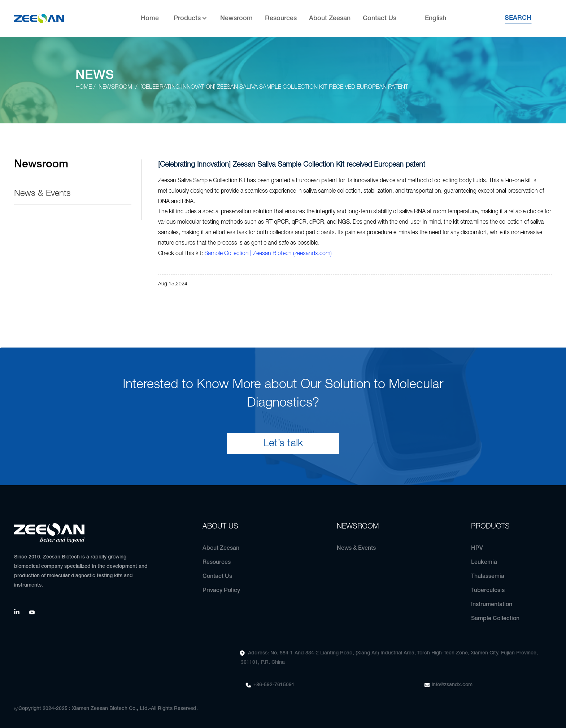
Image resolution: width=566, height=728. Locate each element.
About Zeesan (330, 18)
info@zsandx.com (452, 685)
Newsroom (236, 18)
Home (150, 18)
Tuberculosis (488, 591)
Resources (281, 18)
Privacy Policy (221, 591)
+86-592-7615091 (274, 685)
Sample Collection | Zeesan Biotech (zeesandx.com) (268, 254)
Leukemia (484, 562)
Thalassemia (488, 576)
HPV (477, 548)
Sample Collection (495, 619)
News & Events (42, 194)
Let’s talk (283, 444)
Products (191, 19)
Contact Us (380, 18)
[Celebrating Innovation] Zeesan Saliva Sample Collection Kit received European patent (274, 87)
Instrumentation (492, 605)
